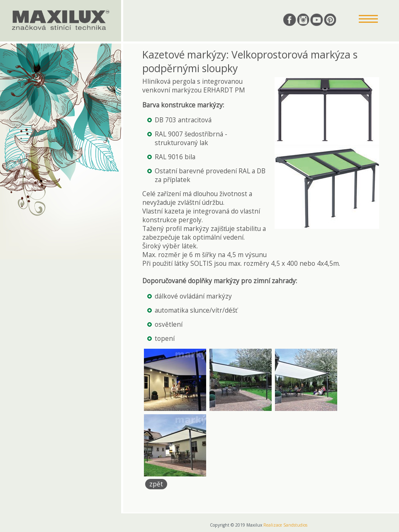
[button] (368, 19)
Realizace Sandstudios (285, 525)
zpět (156, 484)
